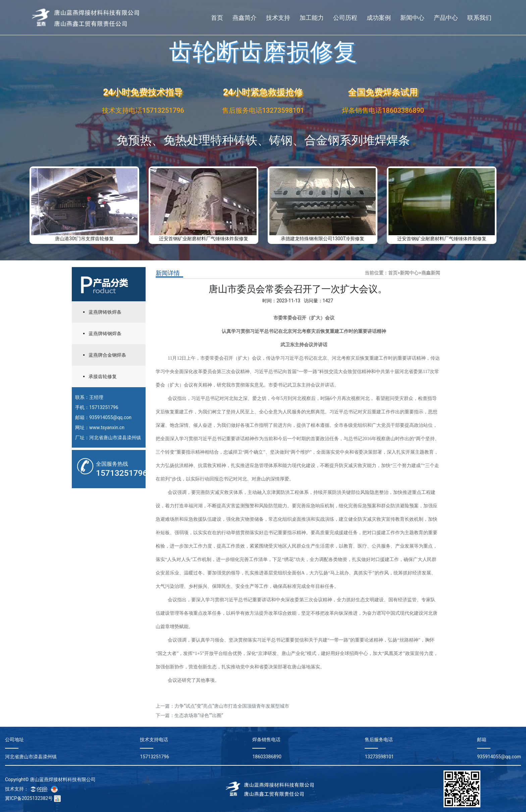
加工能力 (312, 18)
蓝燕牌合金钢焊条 (107, 355)
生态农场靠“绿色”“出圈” (199, 715)
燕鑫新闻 (431, 273)
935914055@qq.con (110, 417)
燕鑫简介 (245, 18)
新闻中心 (412, 18)
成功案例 (379, 18)
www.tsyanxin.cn (107, 427)
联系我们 (479, 18)
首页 (217, 18)
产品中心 (446, 18)
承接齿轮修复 (103, 376)
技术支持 (278, 18)
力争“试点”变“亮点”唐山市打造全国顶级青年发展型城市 (232, 706)
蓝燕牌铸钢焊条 (105, 334)
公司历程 (345, 18)
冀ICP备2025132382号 (29, 798)
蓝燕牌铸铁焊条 (105, 312)
